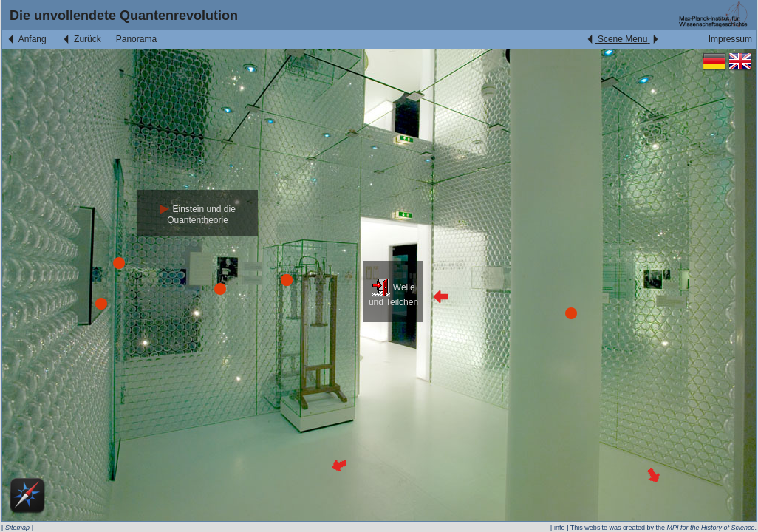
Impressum (730, 39)
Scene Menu (622, 39)
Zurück (81, 39)
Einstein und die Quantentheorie (198, 215)
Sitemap (17, 528)
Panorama (136, 39)
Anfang (26, 39)
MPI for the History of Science (710, 528)
